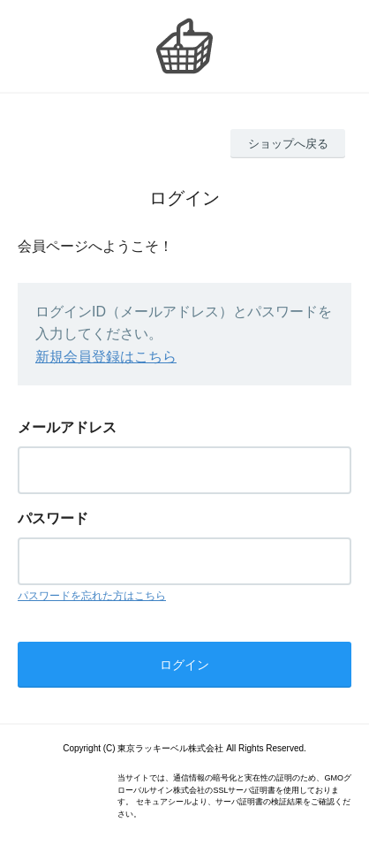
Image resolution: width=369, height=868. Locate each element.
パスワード (53, 518)
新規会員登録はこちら (106, 357)
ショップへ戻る (288, 144)
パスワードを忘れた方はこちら (92, 596)
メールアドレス (67, 427)
